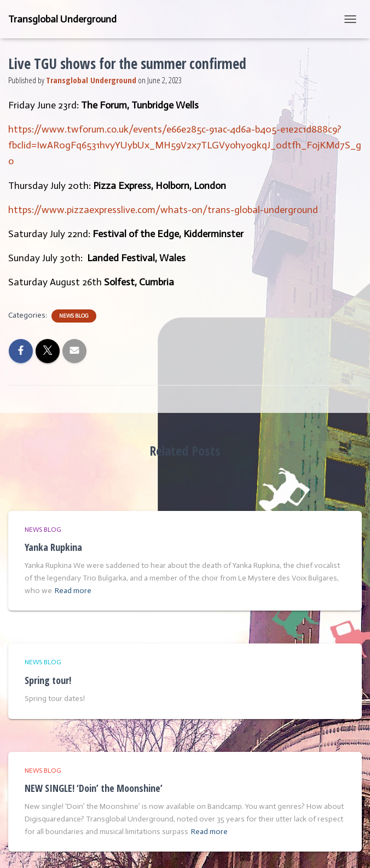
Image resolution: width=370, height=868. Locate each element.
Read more (73, 591)
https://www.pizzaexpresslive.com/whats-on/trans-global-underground (163, 210)
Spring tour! (48, 680)
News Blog (74, 316)
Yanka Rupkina (53, 547)
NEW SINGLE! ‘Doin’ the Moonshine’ (94, 788)
